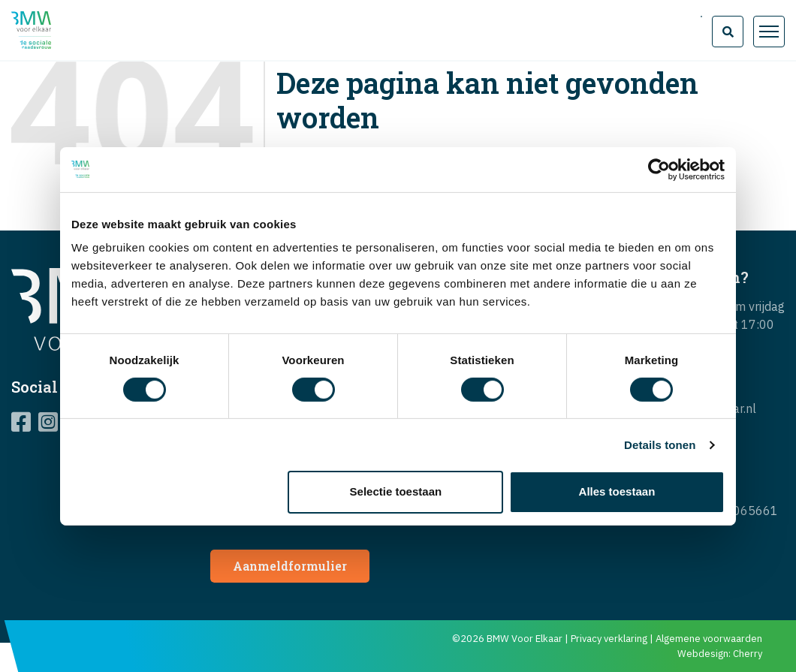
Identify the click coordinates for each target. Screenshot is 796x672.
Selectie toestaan (396, 491)
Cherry (748, 654)
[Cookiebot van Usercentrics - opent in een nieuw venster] (659, 169)
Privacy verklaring (609, 639)
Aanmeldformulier (290, 566)
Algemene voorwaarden (709, 639)
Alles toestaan (617, 491)
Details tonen (660, 445)
